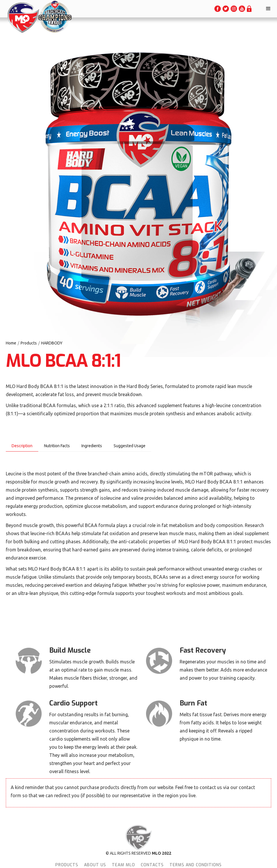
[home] (23, 18)
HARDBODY (52, 343)
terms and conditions (196, 865)
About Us (95, 865)
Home (11, 343)
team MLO (123, 865)
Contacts (152, 865)
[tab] (22, 446)
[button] (268, 9)
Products (29, 343)
